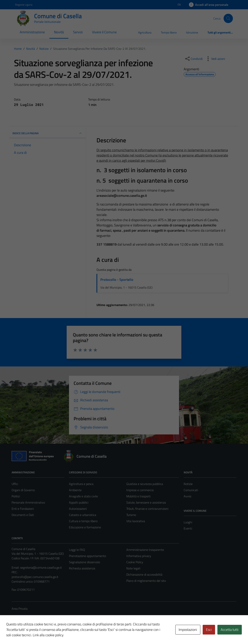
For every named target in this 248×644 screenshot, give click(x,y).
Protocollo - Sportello (117, 280)
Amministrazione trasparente (145, 550)
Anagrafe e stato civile (83, 496)
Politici (16, 496)
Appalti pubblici (79, 502)
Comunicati (191, 490)
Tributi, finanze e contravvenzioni (147, 509)
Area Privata (20, 609)
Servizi (78, 32)
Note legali (133, 568)
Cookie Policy (135, 562)
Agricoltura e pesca (81, 484)
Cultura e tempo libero (83, 521)
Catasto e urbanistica (83, 515)
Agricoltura (145, 32)
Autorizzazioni (78, 509)
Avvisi (187, 496)
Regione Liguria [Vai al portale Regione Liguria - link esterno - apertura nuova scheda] (24, 5)
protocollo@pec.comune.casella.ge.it (35, 577)
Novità (59, 32)
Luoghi (188, 522)
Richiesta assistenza (82, 568)
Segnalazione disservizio (84, 562)
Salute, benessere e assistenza (146, 502)
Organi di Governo (23, 490)
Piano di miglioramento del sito (146, 581)
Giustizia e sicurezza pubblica (145, 484)
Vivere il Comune (104, 32)
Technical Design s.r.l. (38, 633)
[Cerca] (228, 18)
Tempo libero (169, 32)
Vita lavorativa (136, 521)
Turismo (131, 515)
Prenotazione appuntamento (87, 556)
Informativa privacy (139, 556)
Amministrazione (32, 32)
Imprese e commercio (140, 490)
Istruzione (192, 32)
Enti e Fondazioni (23, 509)
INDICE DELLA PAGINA (48, 133)
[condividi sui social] (194, 59)
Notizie (188, 484)
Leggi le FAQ (77, 550)
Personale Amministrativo (28, 502)
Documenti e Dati (23, 515)
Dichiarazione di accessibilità (144, 574)
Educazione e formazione (85, 527)
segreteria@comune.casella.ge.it (41, 567)
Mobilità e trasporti (138, 496)
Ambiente (75, 490)
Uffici (15, 484)
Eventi (188, 528)
